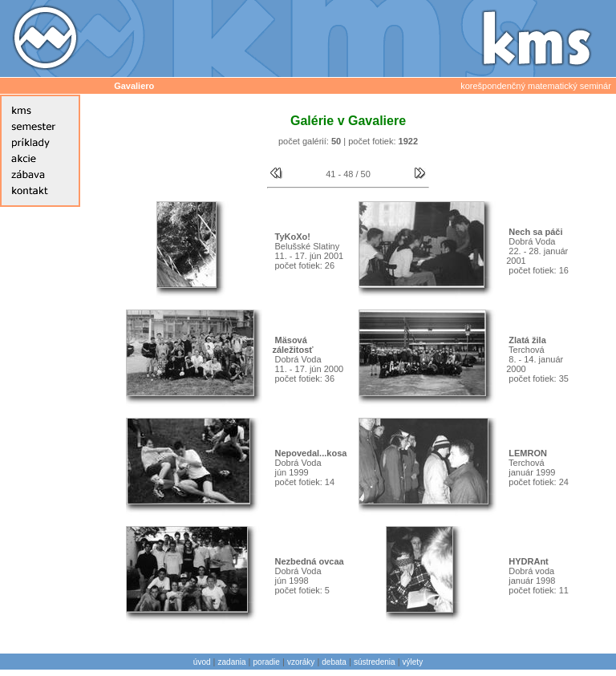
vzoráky (301, 662)
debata (334, 662)
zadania (232, 662)
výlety (413, 662)
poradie (267, 662)
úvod (202, 662)
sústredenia (375, 662)
